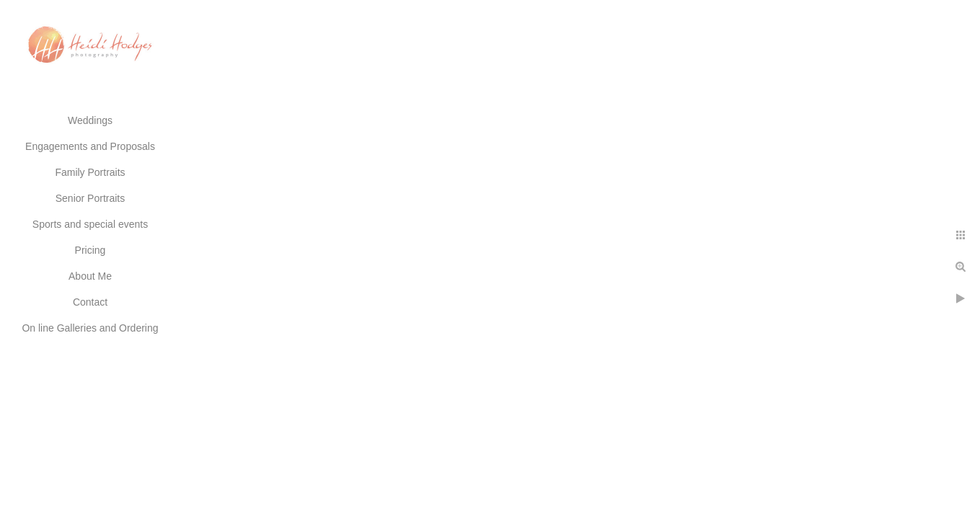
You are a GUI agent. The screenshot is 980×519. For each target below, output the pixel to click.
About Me (90, 276)
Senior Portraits (90, 198)
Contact (90, 302)
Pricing (91, 250)
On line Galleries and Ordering (90, 328)
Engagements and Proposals (90, 146)
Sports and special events (90, 224)
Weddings (90, 120)
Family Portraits (90, 172)
